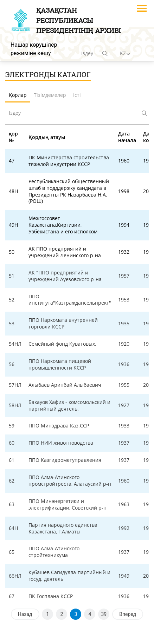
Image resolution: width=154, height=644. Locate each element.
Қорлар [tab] (18, 95)
